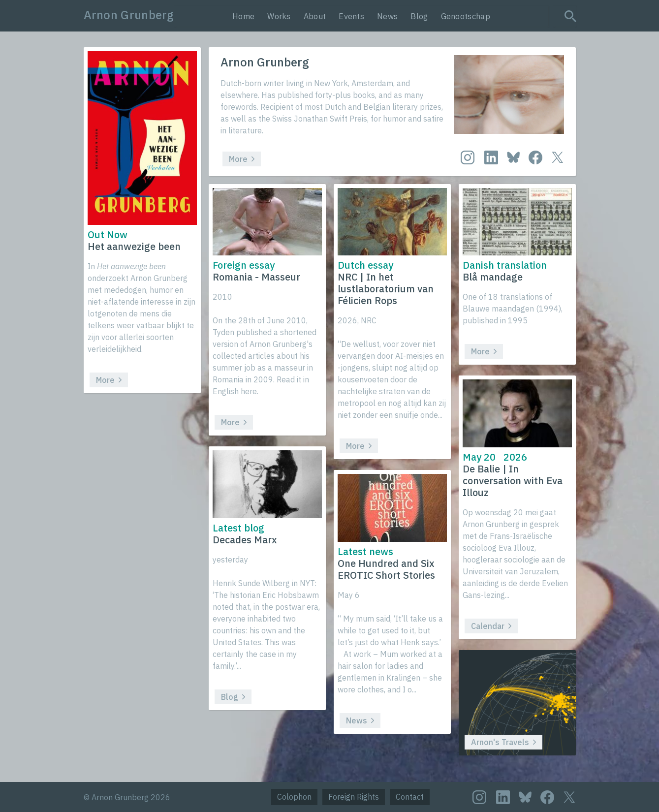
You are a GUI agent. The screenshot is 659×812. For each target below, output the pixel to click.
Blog (419, 16)
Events (351, 16)
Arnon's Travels (503, 742)
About (315, 16)
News (387, 16)
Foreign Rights (354, 797)
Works (279, 16)
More (242, 159)
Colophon (294, 797)
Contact (410, 797)
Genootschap (466, 16)
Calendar (491, 626)
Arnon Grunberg (129, 15)
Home (243, 16)
